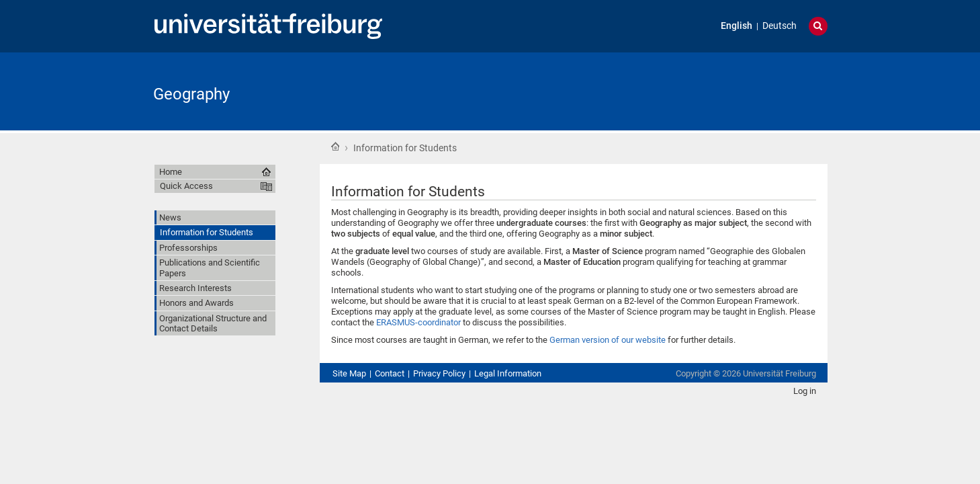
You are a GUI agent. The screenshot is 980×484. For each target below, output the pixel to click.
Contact (390, 373)
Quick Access (186, 186)
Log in (805, 391)
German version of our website (608, 340)
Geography (191, 94)
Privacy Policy (439, 373)
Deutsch (779, 26)
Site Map (349, 373)
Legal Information (508, 373)
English (737, 26)
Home (335, 147)
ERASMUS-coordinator (418, 322)
